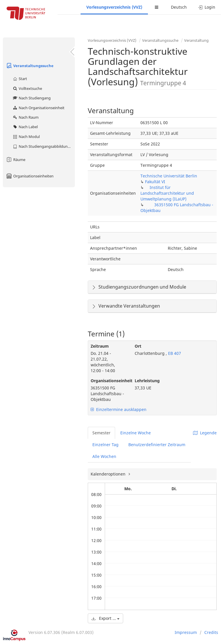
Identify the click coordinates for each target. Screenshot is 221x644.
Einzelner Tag (105, 445)
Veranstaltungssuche (30, 66)
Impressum (186, 632)
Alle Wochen (104, 456)
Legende (205, 433)
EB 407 (174, 353)
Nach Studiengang (32, 98)
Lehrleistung (147, 381)
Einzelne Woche (136, 433)
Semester (101, 433)
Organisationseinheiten (30, 176)
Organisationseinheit (108, 381)
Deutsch (179, 7)
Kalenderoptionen (109, 474)
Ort (138, 346)
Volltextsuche (27, 88)
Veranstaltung (196, 40)
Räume (16, 160)
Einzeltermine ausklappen (119, 409)
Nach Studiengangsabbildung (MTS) (44, 146)
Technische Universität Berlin (169, 176)
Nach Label (25, 127)
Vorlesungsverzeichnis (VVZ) (114, 7)
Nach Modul (26, 137)
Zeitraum (100, 346)
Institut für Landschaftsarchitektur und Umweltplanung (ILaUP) (167, 193)
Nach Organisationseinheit (38, 108)
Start (20, 79)
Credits (211, 632)
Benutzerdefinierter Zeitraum (157, 445)
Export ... (105, 618)
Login (207, 7)
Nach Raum (25, 117)
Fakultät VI (155, 182)
